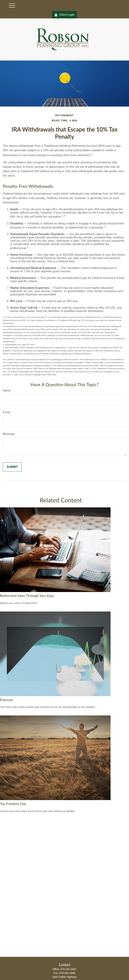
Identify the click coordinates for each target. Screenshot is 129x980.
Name (7, 390)
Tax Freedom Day (13, 804)
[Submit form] (12, 467)
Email (6, 412)
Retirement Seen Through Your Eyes (27, 596)
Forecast (6, 700)
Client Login (64, 15)
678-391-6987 (68, 969)
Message (9, 434)
